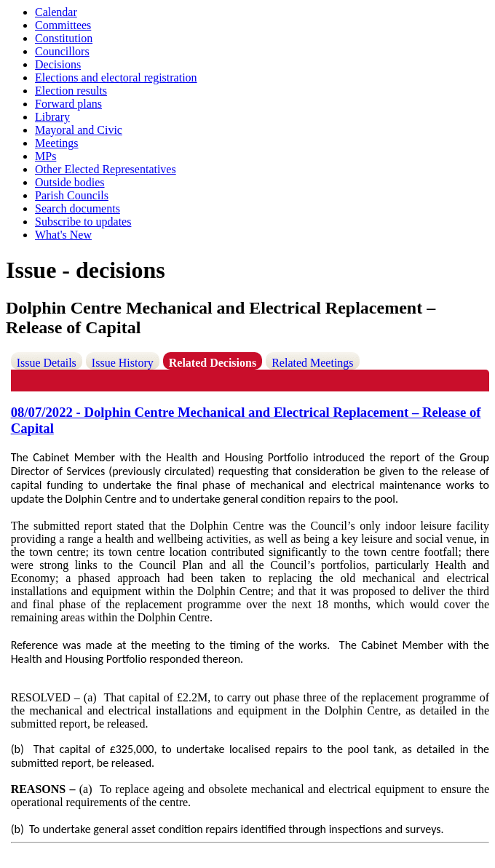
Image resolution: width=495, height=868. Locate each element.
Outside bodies (70, 182)
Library (52, 117)
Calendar (56, 12)
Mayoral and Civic (79, 130)
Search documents (78, 208)
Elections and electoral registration (116, 77)
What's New (63, 235)
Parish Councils (72, 195)
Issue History (123, 363)
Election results (71, 91)
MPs (45, 156)
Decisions (58, 64)
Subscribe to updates (83, 222)
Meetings (57, 143)
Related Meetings (312, 363)
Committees (63, 25)
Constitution (64, 38)
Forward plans (68, 104)
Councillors (62, 51)
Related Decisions (213, 363)
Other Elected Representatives (106, 169)
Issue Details (47, 363)
